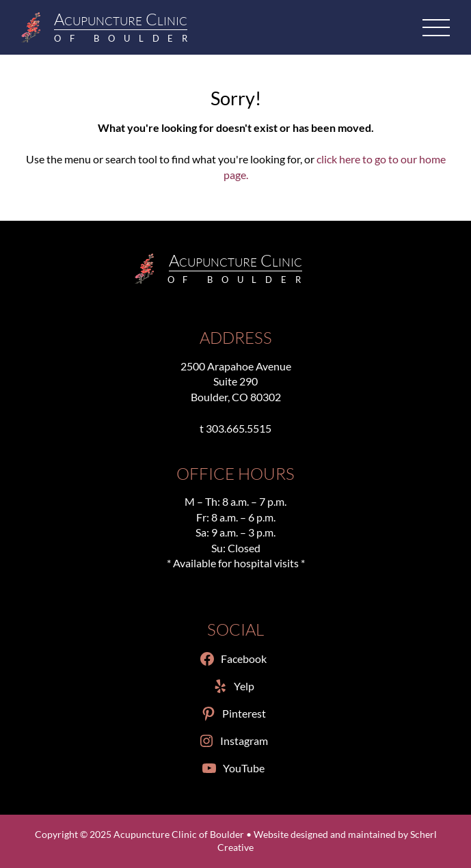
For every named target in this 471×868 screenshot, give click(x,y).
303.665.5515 (239, 428)
